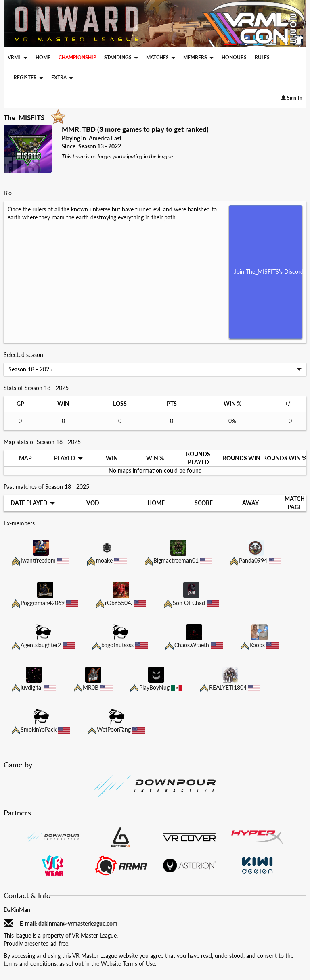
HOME (43, 57)
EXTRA (62, 78)
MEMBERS (198, 57)
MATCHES (161, 57)
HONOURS (234, 57)
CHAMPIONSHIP (77, 57)
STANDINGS (121, 57)
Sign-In (292, 98)
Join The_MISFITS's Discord (268, 272)
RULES (262, 57)
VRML (18, 57)
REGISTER (28, 78)
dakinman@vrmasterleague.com (78, 923)
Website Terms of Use (128, 964)
